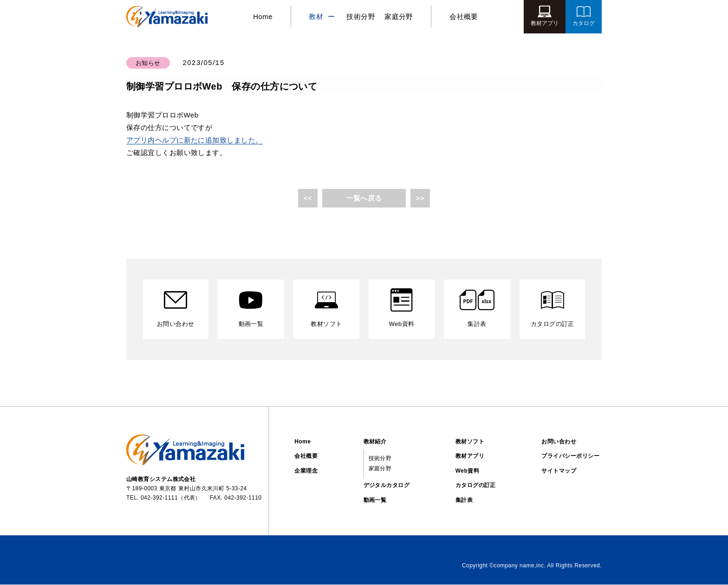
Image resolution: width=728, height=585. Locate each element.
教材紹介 (375, 442)
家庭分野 (399, 16)
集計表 (464, 500)
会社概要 (465, 16)
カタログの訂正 (476, 486)
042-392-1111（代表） (171, 498)
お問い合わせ (559, 442)
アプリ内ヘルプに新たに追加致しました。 (195, 140)
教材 (316, 16)
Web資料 (467, 471)
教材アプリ (470, 456)
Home (261, 16)
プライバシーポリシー (570, 456)
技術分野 (361, 16)
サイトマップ (559, 471)
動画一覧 (375, 500)
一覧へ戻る (364, 198)
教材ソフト (470, 442)
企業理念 (306, 471)
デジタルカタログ (387, 486)
